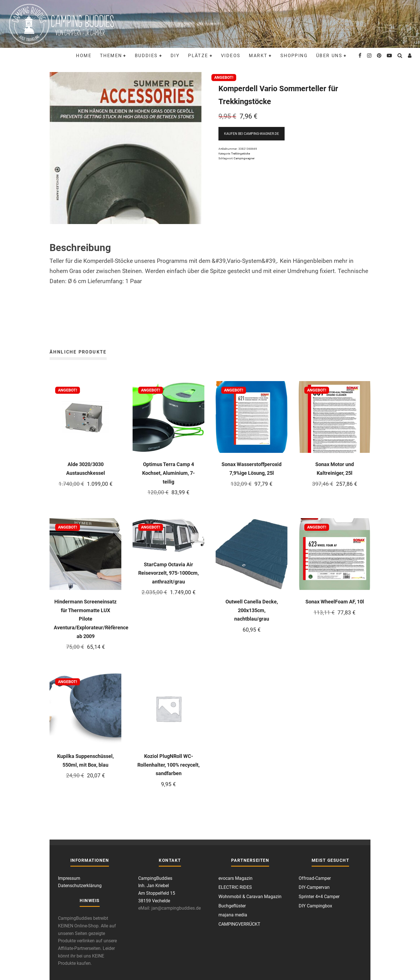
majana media (233, 915)
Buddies (146, 56)
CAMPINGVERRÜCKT (239, 924)
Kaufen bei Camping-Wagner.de (252, 134)
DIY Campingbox (315, 906)
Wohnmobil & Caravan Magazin (250, 897)
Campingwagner (244, 158)
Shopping (294, 56)
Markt (258, 56)
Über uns (329, 56)
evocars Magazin (235, 878)
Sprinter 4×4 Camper (319, 897)
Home (84, 56)
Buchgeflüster (232, 906)
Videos (231, 56)
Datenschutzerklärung (80, 886)
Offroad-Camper (315, 878)
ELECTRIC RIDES (235, 887)
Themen (111, 56)
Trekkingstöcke (241, 154)
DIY (175, 56)
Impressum (69, 878)
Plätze (198, 56)
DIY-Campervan (314, 887)
